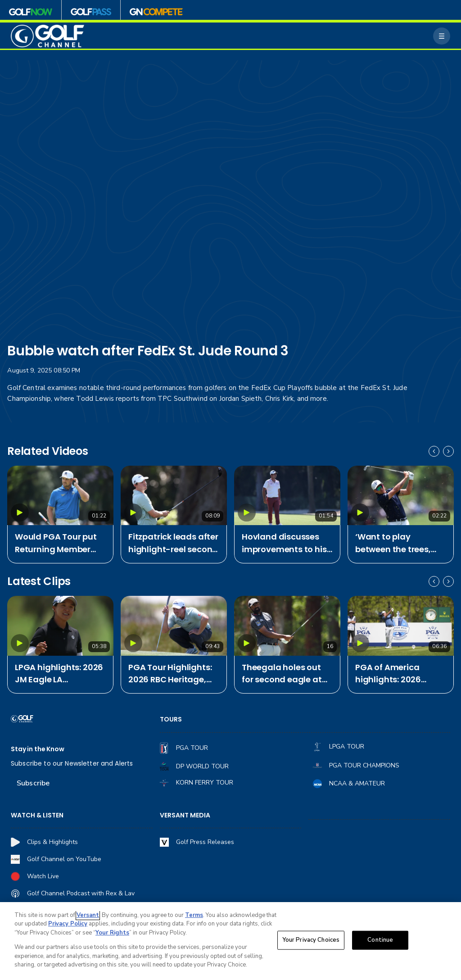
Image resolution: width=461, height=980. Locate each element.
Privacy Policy (68, 924)
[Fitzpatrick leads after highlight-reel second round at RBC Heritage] (174, 496)
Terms (194, 915)
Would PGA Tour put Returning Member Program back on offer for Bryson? (56, 543)
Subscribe (33, 783)
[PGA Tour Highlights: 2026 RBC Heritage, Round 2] (174, 626)
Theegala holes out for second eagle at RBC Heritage (282, 674)
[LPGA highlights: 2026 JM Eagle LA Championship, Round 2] (60, 626)
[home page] (47, 36)
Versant (88, 915)
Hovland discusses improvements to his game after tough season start (284, 543)
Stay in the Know (38, 749)
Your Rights (112, 933)
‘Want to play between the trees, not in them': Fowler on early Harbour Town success (395, 543)
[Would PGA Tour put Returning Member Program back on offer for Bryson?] (60, 496)
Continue (380, 940)
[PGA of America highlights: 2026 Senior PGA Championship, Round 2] (401, 626)
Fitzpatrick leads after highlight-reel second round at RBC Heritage (173, 543)
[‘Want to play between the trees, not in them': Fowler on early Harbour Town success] (401, 496)
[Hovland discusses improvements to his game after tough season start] (287, 496)
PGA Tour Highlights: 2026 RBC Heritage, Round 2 (170, 674)
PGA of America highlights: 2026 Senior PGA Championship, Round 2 (388, 674)
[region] (230, 941)
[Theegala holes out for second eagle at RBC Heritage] (287, 626)
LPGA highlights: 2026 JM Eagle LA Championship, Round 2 (59, 674)
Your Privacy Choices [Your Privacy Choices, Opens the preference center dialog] (311, 940)
